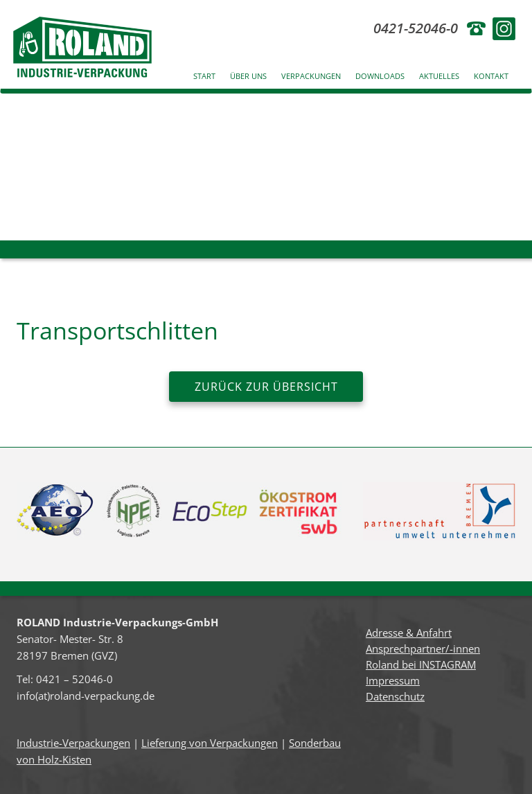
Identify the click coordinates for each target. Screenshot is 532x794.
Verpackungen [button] (311, 76)
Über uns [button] (248, 76)
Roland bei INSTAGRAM (421, 664)
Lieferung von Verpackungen (210, 743)
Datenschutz (395, 696)
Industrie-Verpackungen (73, 743)
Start (204, 76)
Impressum (393, 680)
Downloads (380, 76)
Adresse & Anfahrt (409, 633)
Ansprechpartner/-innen (423, 649)
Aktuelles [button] (439, 76)
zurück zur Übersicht (266, 387)
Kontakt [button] (491, 76)
